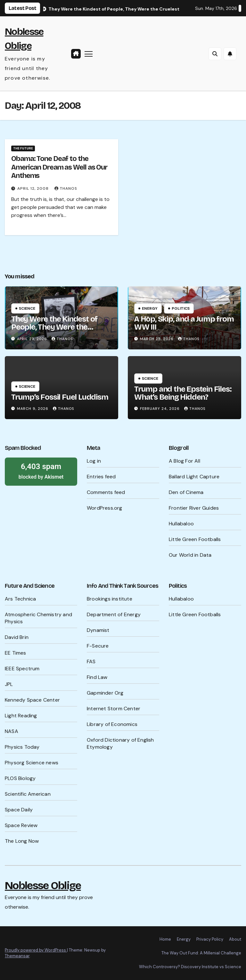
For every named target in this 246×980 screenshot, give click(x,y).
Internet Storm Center (114, 709)
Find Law (97, 677)
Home (165, 939)
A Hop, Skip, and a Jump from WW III (184, 323)
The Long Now (22, 841)
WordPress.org (105, 508)
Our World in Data (190, 555)
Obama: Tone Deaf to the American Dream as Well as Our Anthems (59, 167)
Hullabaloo (181, 524)
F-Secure (98, 646)
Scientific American (28, 794)
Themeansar (17, 956)
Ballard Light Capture (194, 477)
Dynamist (98, 630)
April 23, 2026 (33, 339)
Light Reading (21, 716)
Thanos (66, 188)
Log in (94, 461)
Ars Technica (20, 599)
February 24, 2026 (160, 409)
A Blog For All (184, 461)
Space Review (21, 825)
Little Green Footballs (195, 539)
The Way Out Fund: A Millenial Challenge (201, 953)
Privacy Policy (210, 939)
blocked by (41, 471)
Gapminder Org (105, 693)
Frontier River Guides (194, 508)
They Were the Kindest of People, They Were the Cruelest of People (54, 327)
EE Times (16, 653)
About (235, 939)
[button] (215, 54)
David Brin (17, 637)
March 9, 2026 (33, 409)
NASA (12, 731)
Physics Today (22, 747)
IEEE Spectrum (22, 669)
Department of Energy (114, 614)
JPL (9, 684)
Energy (150, 308)
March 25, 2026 (157, 339)
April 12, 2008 (34, 188)
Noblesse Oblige (43, 885)
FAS (91, 661)
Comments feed (106, 492)
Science (27, 308)
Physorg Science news (32, 763)
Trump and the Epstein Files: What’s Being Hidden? (183, 393)
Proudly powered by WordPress (36, 950)
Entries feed (101, 477)
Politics (181, 308)
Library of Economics (112, 724)
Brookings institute (110, 599)
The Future (23, 148)
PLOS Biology (20, 778)
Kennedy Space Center (32, 700)
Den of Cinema (186, 492)
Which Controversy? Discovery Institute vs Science (190, 967)
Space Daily (19, 810)
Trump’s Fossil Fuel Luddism (60, 397)
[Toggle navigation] (89, 54)
